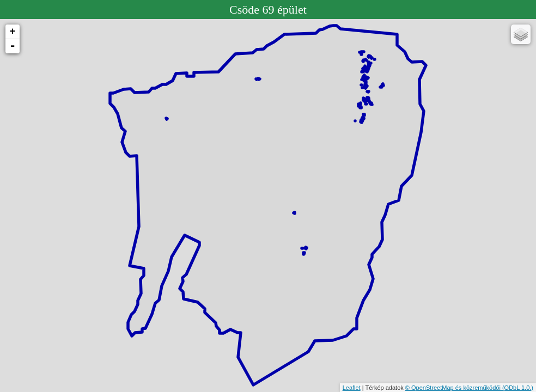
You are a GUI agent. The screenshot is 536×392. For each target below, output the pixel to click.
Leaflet (352, 388)
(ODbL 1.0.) (518, 388)
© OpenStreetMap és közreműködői (454, 388)
